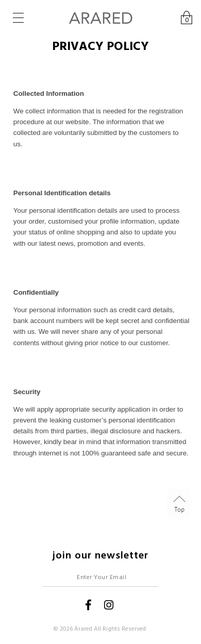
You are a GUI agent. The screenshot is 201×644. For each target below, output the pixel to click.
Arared (83, 629)
